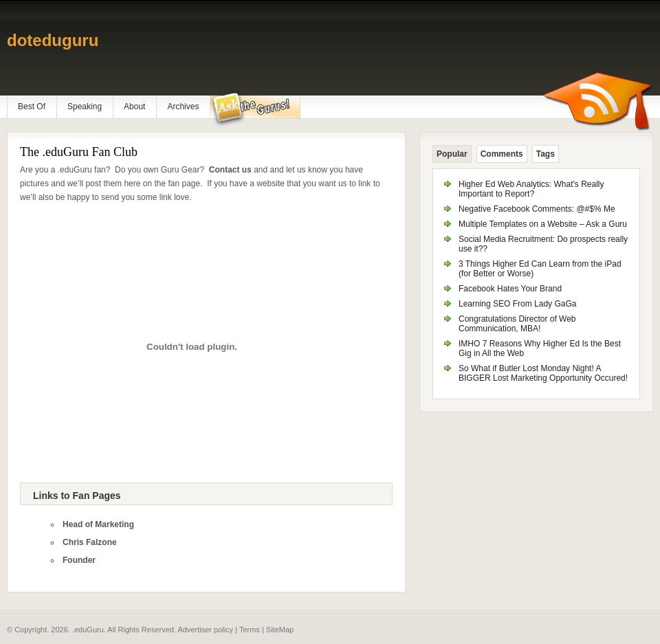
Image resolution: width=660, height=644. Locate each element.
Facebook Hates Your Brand (510, 289)
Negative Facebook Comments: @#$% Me (537, 209)
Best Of (32, 107)
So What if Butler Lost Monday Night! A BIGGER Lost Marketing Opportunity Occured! (543, 373)
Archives (183, 107)
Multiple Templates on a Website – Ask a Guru (543, 224)
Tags (546, 154)
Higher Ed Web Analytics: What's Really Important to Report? (531, 189)
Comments (502, 154)
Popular (452, 154)
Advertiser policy (205, 630)
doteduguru (53, 40)
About (134, 107)
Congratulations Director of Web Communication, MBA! (517, 324)
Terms (250, 630)
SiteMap (280, 630)
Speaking (85, 107)
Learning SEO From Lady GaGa (517, 304)
